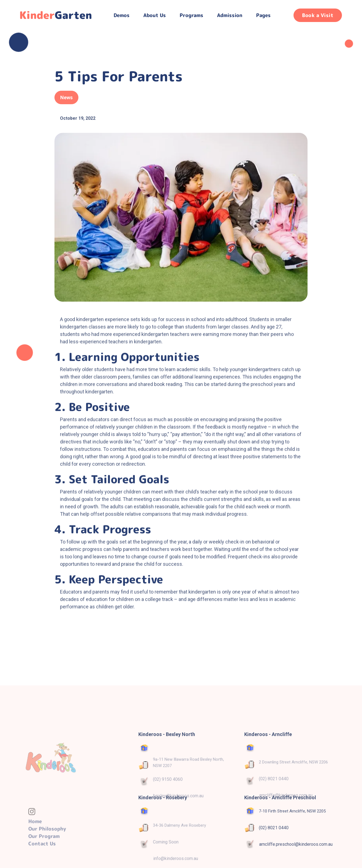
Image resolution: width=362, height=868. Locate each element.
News (66, 97)
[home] (57, 15)
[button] (122, 15)
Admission (230, 15)
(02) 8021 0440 (274, 828)
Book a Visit (318, 15)
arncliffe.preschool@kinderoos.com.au (296, 844)
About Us (155, 15)
